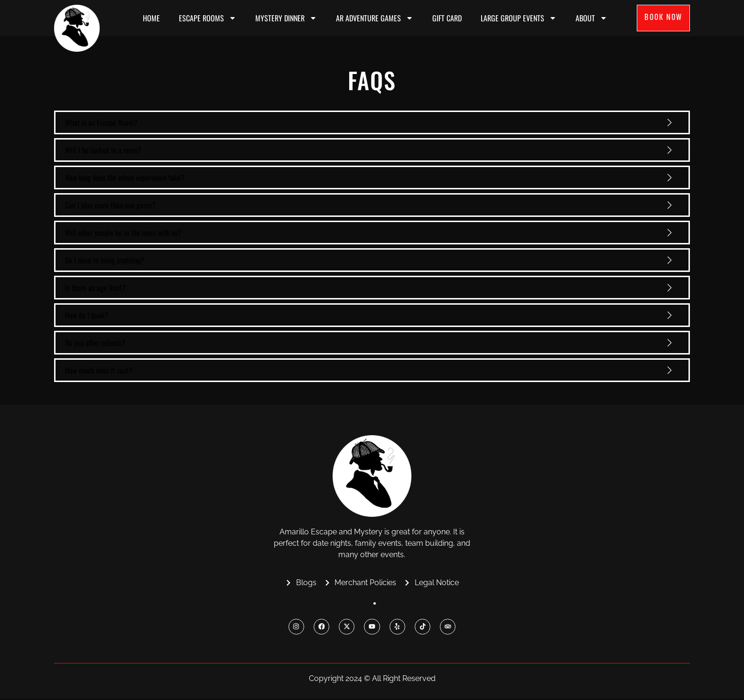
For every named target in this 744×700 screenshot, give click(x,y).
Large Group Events (519, 18)
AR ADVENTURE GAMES (375, 18)
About (591, 18)
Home (151, 18)
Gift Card (447, 18)
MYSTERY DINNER (286, 18)
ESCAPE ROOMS (208, 18)
